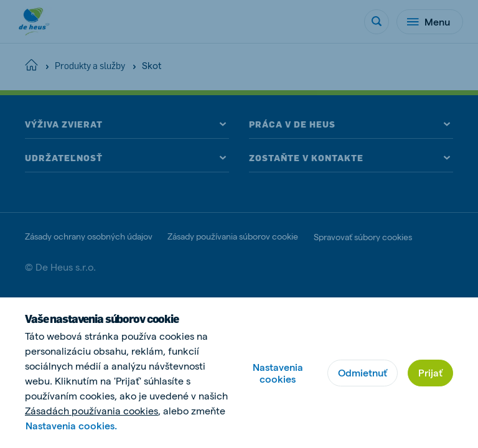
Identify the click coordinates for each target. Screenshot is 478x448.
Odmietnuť (363, 372)
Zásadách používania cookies (91, 410)
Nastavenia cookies (278, 373)
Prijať (430, 372)
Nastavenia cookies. (71, 425)
